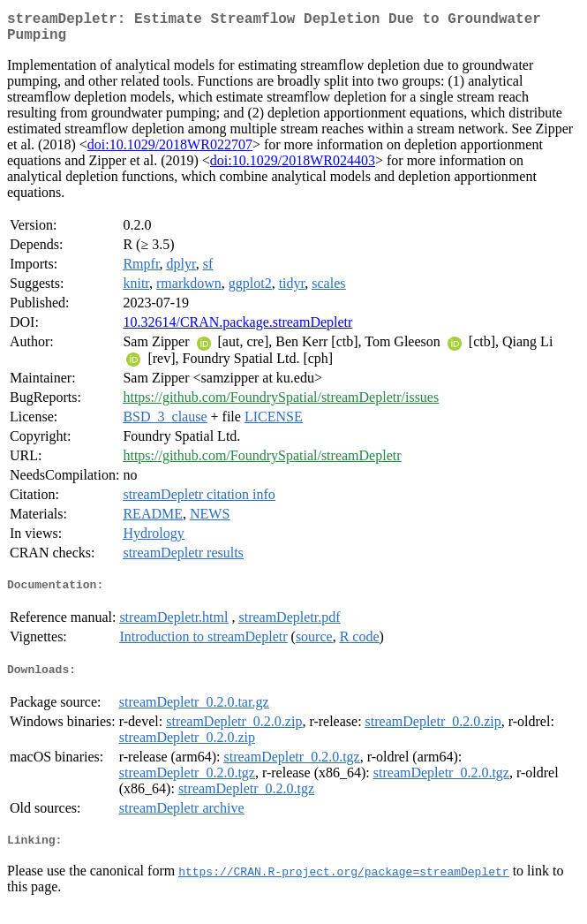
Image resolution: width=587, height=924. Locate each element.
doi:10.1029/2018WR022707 (170, 151)
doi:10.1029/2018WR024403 (293, 167)
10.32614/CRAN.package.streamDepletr (237, 329)
